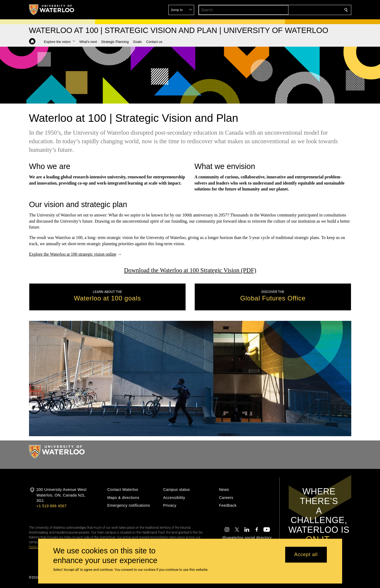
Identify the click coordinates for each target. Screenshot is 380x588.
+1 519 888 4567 (52, 506)
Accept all (306, 555)
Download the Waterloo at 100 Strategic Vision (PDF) (190, 270)
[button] (307, 10)
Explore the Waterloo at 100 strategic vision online (73, 254)
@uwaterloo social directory (247, 538)
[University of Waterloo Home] (52, 10)
